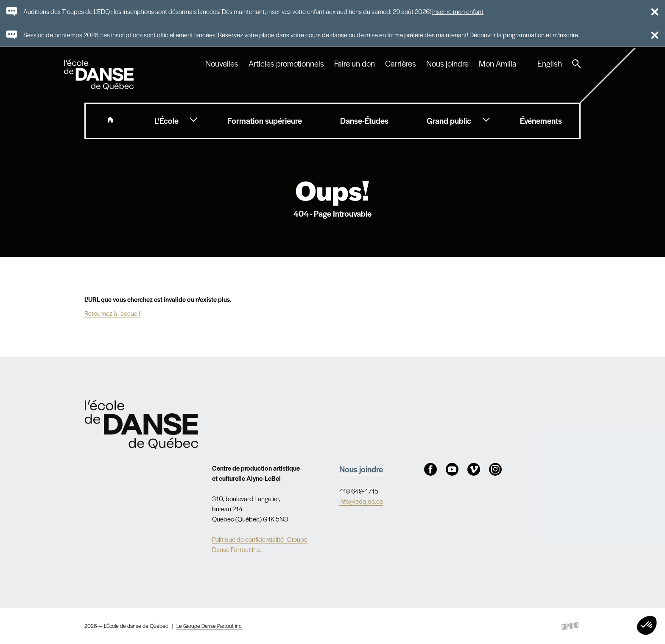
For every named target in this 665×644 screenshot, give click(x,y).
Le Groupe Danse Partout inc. (210, 626)
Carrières (401, 64)
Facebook (430, 469)
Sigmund (570, 626)
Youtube (452, 469)
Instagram (495, 469)
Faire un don (355, 64)
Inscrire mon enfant (458, 11)
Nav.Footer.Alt (141, 425)
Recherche (576, 64)
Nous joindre (447, 64)
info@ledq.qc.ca (361, 501)
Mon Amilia (498, 64)
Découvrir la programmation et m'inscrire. (524, 35)
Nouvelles (222, 64)
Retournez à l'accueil (112, 313)
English (550, 64)
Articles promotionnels (286, 64)
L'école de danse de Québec (100, 75)
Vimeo (474, 469)
